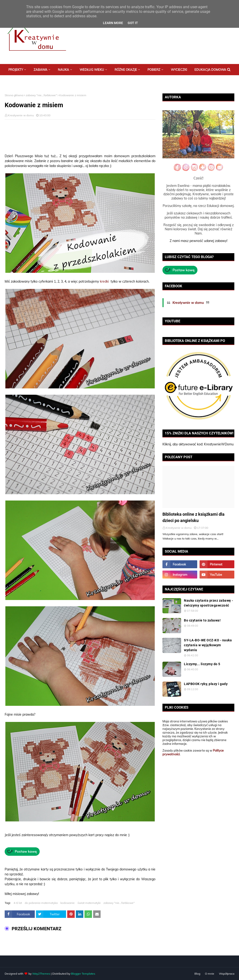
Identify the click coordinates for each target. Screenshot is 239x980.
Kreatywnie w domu (21, 115)
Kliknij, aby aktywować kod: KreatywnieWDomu (198, 444)
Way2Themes (41, 974)
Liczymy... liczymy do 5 (202, 664)
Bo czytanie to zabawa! (202, 620)
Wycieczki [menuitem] (179, 70)
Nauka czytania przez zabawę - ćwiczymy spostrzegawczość (209, 603)
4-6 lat (18, 903)
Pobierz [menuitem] (154, 70)
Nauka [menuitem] (63, 70)
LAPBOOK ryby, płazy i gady (206, 684)
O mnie (210, 974)
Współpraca (227, 974)
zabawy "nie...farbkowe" (41, 95)
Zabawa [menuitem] (40, 70)
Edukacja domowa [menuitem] (210, 70)
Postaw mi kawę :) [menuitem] (23, 81)
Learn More (113, 23)
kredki (104, 281)
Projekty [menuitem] (16, 70)
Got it (133, 23)
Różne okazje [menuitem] (126, 70)
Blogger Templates (83, 974)
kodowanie (68, 903)
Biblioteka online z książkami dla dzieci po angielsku (193, 517)
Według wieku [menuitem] (92, 70)
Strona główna (14, 95)
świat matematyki (89, 903)
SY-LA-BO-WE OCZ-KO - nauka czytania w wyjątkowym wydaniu (208, 645)
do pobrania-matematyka (41, 903)
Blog (197, 974)
